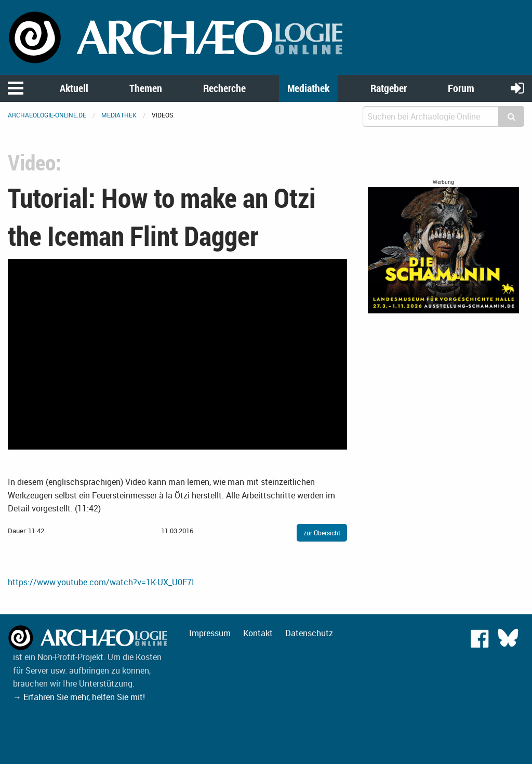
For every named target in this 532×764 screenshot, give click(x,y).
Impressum (210, 633)
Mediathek (308, 88)
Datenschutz (309, 633)
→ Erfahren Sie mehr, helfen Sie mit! (79, 697)
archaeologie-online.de (47, 115)
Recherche (224, 88)
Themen (146, 88)
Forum (461, 88)
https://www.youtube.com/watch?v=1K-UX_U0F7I (101, 582)
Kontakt (258, 633)
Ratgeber (389, 88)
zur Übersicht (322, 533)
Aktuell (74, 88)
